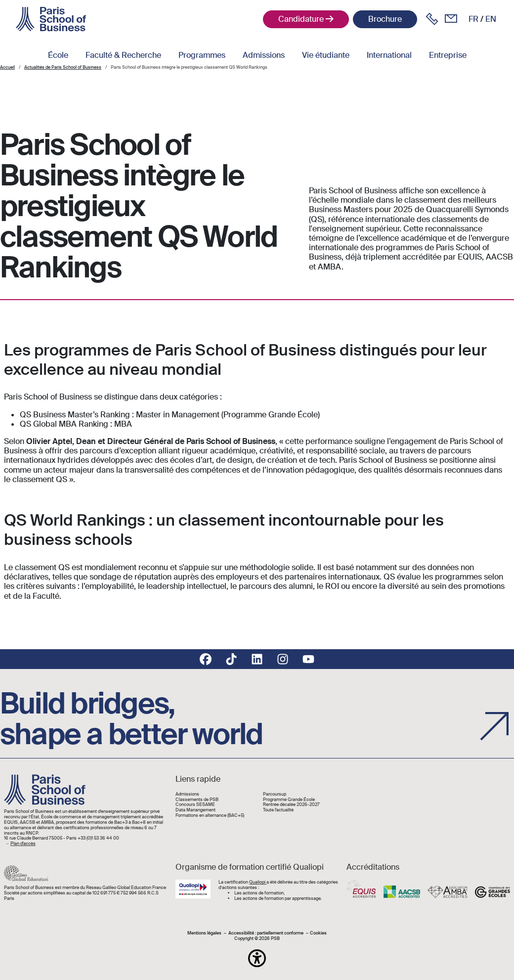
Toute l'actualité (278, 810)
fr (473, 19)
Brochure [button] (385, 19)
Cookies (318, 933)
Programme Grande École (289, 800)
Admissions (264, 55)
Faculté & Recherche (123, 55)
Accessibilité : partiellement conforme (266, 933)
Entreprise (448, 55)
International (389, 55)
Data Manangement (195, 810)
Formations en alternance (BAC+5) (210, 816)
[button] (257, 958)
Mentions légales (204, 933)
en (491, 19)
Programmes (202, 55)
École (58, 55)
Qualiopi (258, 882)
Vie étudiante (326, 55)
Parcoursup (275, 794)
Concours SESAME (195, 805)
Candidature (301, 19)
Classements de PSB (197, 800)
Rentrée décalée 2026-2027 (291, 805)
